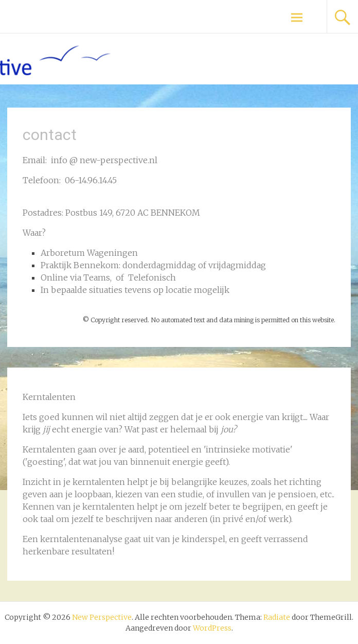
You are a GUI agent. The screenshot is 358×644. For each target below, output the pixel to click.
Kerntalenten (49, 449)
